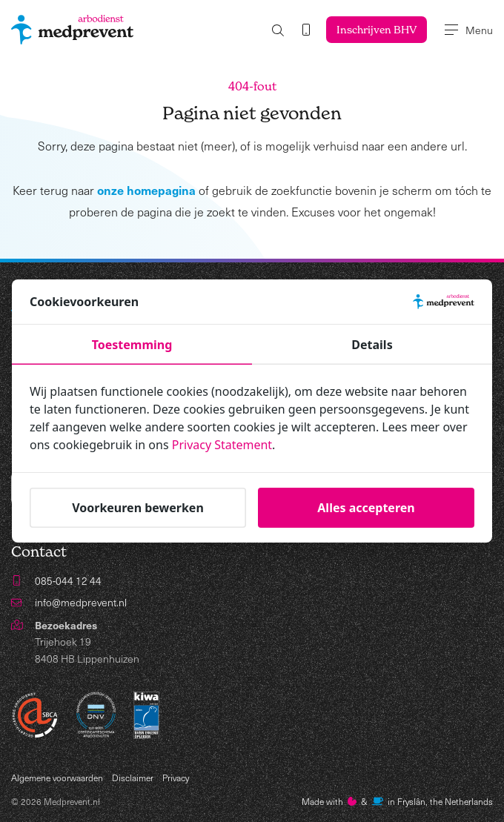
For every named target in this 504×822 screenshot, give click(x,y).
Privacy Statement (222, 445)
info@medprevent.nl (81, 602)
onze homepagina (146, 190)
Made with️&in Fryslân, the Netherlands (397, 801)
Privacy (176, 778)
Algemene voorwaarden (57, 778)
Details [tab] (372, 345)
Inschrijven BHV (377, 29)
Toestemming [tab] (132, 345)
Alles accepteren (366, 508)
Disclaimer (133, 778)
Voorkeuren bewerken (138, 508)
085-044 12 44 (68, 581)
